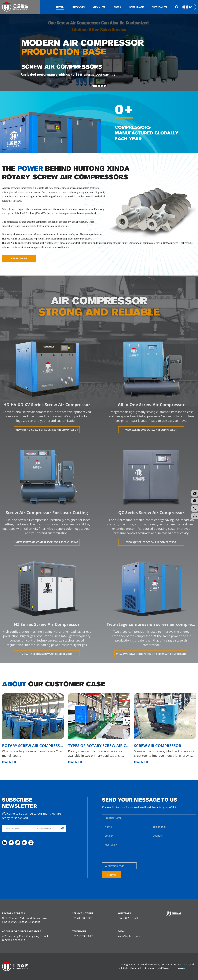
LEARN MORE (19, 261)
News (117, 7)
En (191, 7)
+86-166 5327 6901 (83, 936)
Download (137, 7)
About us (99, 7)
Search (177, 7)
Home (60, 7)
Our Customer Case (54, 687)
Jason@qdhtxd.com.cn (130, 936)
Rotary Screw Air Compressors (33, 770)
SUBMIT (148, 875)
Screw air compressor (158, 770)
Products (78, 7)
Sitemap (177, 913)
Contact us (160, 7)
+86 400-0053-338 (82, 918)
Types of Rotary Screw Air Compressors (99, 770)
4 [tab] (105, 86)
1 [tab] (95, 86)
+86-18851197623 (128, 918)
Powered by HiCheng (157, 968)
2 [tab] (99, 86)
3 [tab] (102, 86)
